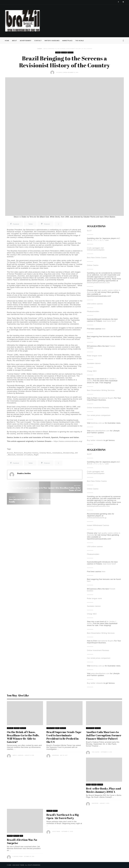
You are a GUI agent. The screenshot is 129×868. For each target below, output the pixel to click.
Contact (38, 41)
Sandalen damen (94, 363)
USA (21, 836)
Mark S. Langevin (18, 755)
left (76, 453)
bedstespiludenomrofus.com (98, 283)
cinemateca (57, 453)
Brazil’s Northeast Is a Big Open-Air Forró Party (63, 816)
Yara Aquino (96, 752)
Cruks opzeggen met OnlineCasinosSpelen (96, 249)
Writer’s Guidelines (52, 41)
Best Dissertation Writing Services (101, 390)
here (104, 329)
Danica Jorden (63, 72)
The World (80, 41)
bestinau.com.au (98, 423)
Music (55, 811)
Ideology (10, 728)
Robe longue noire (94, 356)
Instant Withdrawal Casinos (98, 525)
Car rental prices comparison (99, 415)
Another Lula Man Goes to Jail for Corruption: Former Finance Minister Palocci (104, 735)
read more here (109, 321)
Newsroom (55, 755)
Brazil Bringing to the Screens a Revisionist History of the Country (68, 49)
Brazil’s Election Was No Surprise (22, 841)
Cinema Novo (45, 453)
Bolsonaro (19, 453)
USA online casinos (95, 304)
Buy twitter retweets (95, 440)
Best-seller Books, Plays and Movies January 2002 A (103, 790)
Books (88, 784)
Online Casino (93, 265)
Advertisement (26, 41)
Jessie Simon (56, 831)
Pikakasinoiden (93, 311)
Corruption (51, 728)
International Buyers (105, 398)
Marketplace (67, 41)
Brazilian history (31, 453)
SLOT (89, 231)
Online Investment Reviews (98, 408)
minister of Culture (25, 455)
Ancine (10, 453)
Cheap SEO (92, 371)
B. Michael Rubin (18, 857)
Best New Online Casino (97, 258)
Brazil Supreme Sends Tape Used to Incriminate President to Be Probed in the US (64, 737)
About (14, 41)
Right (36, 455)
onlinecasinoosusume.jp (97, 518)
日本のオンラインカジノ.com (104, 239)
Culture (64, 52)
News (57, 728)
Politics (70, 52)
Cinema (39, 49)
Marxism (12, 455)
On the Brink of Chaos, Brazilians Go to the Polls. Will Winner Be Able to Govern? (23, 737)
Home (7, 41)
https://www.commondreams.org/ (68, 441)
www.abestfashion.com (100, 431)
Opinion (17, 728)
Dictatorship (68, 453)
